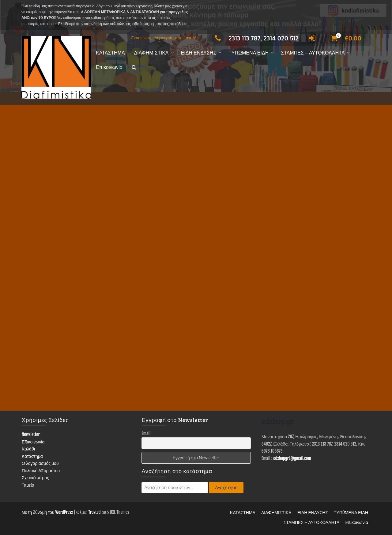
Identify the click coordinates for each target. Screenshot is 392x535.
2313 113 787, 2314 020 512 (255, 38)
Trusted (94, 512)
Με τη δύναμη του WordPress (47, 512)
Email (146, 433)
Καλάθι (28, 449)
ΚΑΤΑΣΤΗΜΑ (110, 53)
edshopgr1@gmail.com (292, 458)
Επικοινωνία (109, 67)
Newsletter (31, 434)
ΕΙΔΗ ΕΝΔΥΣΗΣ (199, 53)
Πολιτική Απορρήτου (41, 471)
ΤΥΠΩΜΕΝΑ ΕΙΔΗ (249, 53)
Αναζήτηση (226, 488)
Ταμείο (28, 485)
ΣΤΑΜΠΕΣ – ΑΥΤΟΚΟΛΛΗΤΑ (313, 53)
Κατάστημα (32, 456)
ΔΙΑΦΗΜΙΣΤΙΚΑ (151, 53)
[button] (134, 68)
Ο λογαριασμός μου (40, 463)
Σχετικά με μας (35, 478)
